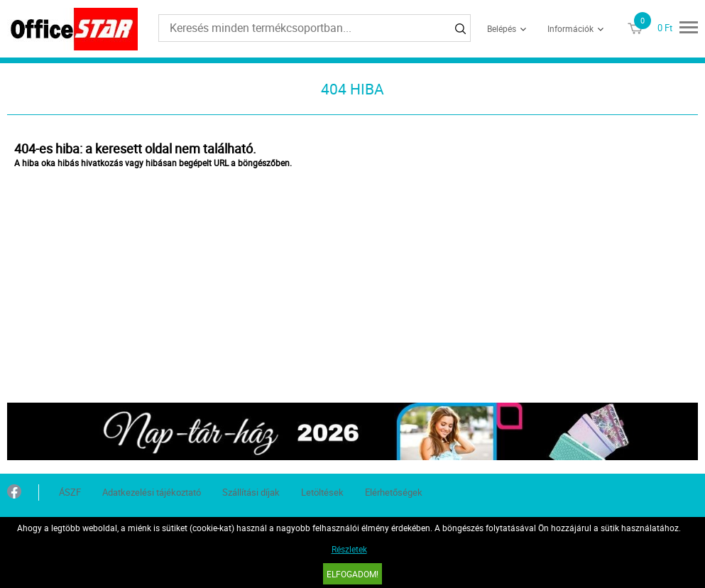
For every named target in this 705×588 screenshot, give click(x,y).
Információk (570, 28)
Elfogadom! (352, 574)
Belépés (502, 28)
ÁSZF (70, 492)
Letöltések (322, 492)
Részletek (349, 549)
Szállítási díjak (251, 492)
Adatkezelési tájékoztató (152, 492)
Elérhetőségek (394, 492)
